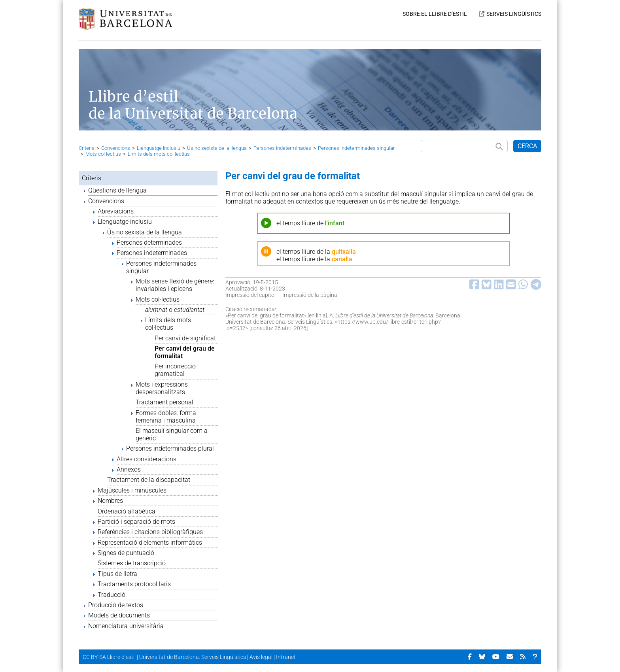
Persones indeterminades (282, 148)
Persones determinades (149, 243)
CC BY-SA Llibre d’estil (109, 657)
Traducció (112, 595)
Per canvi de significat (185, 338)
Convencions (116, 148)
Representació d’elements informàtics (150, 543)
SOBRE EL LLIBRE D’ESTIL (435, 14)
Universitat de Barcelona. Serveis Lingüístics (193, 657)
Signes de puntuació (126, 553)
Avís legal (261, 657)
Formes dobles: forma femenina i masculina (166, 417)
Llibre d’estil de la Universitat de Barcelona (193, 105)
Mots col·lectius (103, 154)
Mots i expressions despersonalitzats (162, 388)
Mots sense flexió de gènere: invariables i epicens (175, 285)
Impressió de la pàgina (310, 295)
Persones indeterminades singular (356, 148)
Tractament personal (164, 402)
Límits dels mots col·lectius (159, 154)
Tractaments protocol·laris (134, 584)
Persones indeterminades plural (170, 448)
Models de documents (119, 615)
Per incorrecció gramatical (175, 370)
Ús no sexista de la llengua (217, 148)
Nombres (110, 501)
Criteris (87, 148)
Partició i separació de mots (136, 522)
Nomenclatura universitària (126, 626)
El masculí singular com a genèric (172, 434)
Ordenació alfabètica (127, 511)
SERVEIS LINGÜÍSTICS (514, 14)
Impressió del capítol (250, 295)
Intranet (286, 657)
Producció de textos (116, 605)
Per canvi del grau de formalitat (185, 352)
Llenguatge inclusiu (159, 148)
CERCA (527, 146)
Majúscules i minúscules (132, 490)
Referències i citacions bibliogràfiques (150, 532)
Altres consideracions (146, 459)
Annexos (129, 469)
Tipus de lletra (117, 574)
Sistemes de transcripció (132, 563)
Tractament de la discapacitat (149, 480)
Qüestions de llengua (117, 190)
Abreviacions (116, 211)
